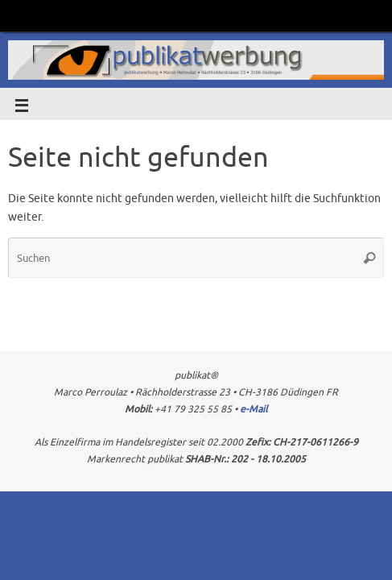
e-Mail (254, 409)
